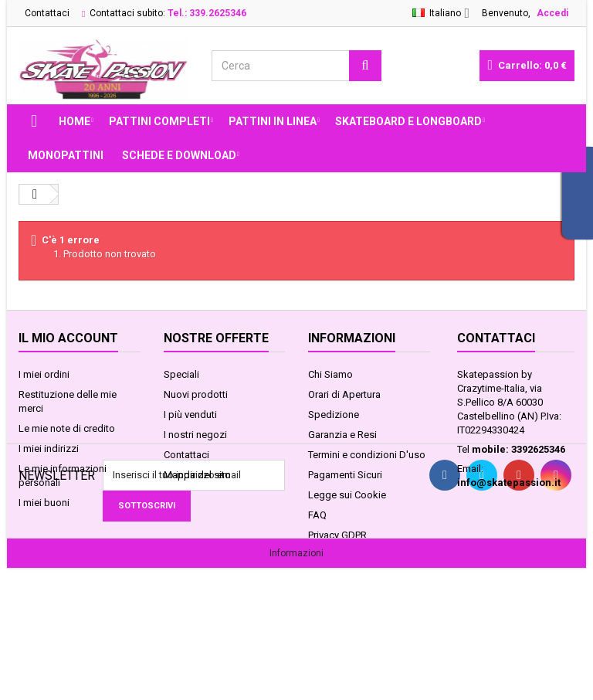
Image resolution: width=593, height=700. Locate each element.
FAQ (317, 515)
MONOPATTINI (66, 155)
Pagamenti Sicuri (345, 475)
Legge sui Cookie (347, 495)
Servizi (323, 555)
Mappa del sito (197, 475)
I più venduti (190, 415)
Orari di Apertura (344, 394)
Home (75, 121)
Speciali (181, 374)
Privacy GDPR (337, 535)
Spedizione (334, 415)
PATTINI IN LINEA (273, 121)
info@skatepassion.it (509, 483)
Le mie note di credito (67, 428)
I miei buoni (44, 503)
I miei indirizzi (49, 449)
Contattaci (47, 13)
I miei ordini (44, 374)
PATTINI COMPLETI (159, 121)
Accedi (552, 13)
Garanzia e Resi (342, 435)
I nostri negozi (195, 435)
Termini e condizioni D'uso (367, 455)
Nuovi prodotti (196, 394)
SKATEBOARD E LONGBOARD (408, 121)
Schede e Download (179, 155)
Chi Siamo (330, 374)
